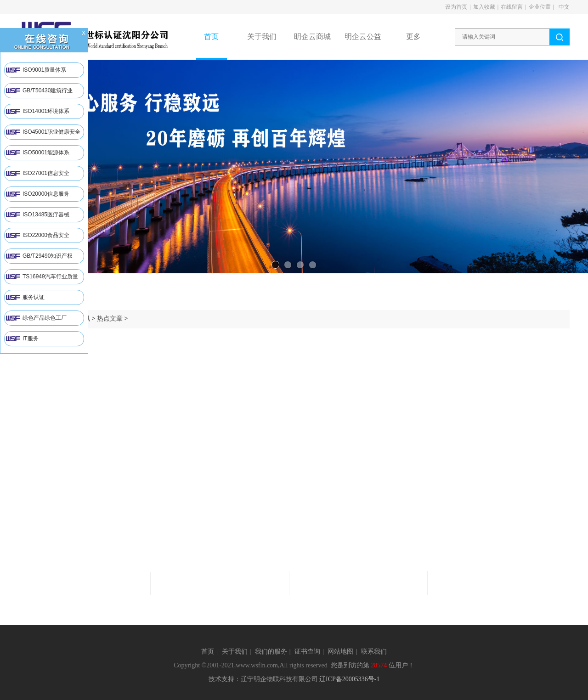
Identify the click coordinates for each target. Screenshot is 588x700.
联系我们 (374, 652)
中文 (564, 7)
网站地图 (340, 652)
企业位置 (540, 7)
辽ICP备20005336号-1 (349, 679)
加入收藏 (484, 7)
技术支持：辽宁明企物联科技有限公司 (263, 679)
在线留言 (512, 7)
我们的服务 (271, 652)
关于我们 (235, 652)
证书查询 (307, 652)
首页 (208, 652)
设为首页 (456, 7)
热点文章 (110, 319)
